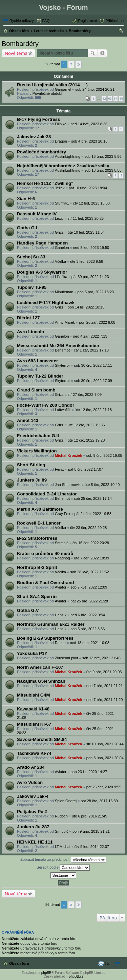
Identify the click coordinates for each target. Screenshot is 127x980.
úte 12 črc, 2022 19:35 (86, 425)
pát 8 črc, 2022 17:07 (86, 469)
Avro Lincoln (30, 332)
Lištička (61, 277)
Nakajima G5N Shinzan (41, 681)
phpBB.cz (76, 976)
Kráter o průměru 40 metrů (45, 553)
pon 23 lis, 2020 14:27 (89, 772)
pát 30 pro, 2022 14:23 (90, 277)
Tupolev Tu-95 (32, 287)
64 (115, 99)
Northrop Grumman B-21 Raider (51, 624)
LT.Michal (63, 847)
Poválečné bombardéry (41, 152)
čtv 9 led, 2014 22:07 (92, 847)
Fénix (59, 469)
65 (121, 99)
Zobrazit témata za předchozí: (63, 860)
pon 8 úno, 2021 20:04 (105, 758)
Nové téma (16, 53)
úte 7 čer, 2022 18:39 (92, 558)
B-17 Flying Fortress (39, 119)
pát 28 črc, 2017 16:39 (99, 801)
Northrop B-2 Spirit (37, 567)
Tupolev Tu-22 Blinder (40, 376)
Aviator (61, 587)
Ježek (60, 188)
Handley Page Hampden (42, 243)
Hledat (93, 53)
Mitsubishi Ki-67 (34, 724)
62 (104, 99)
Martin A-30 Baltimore (40, 509)
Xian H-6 (26, 199)
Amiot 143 (28, 420)
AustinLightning (68, 156)
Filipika (61, 124)
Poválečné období (47, 93)
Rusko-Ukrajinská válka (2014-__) (52, 85)
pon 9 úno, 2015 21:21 (91, 831)
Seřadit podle (63, 868)
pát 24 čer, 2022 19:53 (93, 514)
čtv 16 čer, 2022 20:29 (91, 543)
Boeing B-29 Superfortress (45, 638)
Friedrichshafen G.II (38, 436)
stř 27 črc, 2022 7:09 (85, 395)
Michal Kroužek (69, 455)
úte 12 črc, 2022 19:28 (86, 440)
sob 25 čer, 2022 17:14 (93, 498)
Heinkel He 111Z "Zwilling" (45, 183)
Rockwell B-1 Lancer (39, 523)
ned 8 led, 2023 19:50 (91, 248)
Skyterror (62, 365)
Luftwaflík (63, 410)
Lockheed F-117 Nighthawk (46, 303)
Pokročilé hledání (102, 53)
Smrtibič (62, 543)
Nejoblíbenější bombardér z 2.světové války (63, 166)
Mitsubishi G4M (33, 695)
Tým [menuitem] (108, 963)
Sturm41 (62, 203)
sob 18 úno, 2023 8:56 (103, 156)
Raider (60, 643)
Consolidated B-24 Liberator (47, 494)
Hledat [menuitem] (121, 31)
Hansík (61, 615)
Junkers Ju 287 (33, 827)
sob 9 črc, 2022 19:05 (104, 455)
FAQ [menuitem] (46, 21)
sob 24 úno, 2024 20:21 (95, 89)
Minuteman (64, 292)
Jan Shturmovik (68, 485)
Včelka (60, 261)
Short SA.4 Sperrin (37, 596)
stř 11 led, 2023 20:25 (86, 218)
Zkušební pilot (66, 658)
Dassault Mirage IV (37, 214)
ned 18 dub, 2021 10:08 (90, 643)
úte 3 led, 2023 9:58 (87, 261)
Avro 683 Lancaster (37, 361)
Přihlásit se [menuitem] (114, 21)
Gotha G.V (28, 610)
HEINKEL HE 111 (35, 842)
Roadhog (62, 558)
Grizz (59, 232)
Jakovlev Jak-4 (33, 796)
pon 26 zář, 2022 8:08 (97, 322)
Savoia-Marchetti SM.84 (42, 739)
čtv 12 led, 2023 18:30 (91, 203)
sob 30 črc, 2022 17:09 (93, 381)
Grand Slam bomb (36, 390)
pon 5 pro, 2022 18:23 (96, 292)
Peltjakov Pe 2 (32, 812)
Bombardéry (20, 44)
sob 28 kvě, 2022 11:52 (89, 572)
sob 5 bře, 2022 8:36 (88, 629)
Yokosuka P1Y (32, 653)
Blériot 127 (28, 318)
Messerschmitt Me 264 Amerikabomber (58, 346)
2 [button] (71, 64)
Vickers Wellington (37, 451)
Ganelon (62, 248)
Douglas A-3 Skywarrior (42, 272)
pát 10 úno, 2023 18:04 (88, 188)
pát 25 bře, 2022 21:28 (89, 601)
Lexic (59, 218)
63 (110, 99)
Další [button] (78, 65)
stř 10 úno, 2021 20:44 (105, 744)
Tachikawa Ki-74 (34, 753)
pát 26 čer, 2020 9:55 (104, 787)
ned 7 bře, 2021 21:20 (105, 700)
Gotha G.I (27, 228)
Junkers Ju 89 (32, 480)
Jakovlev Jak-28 (34, 137)
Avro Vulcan (30, 782)
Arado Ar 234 (31, 767)
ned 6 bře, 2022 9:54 (88, 615)
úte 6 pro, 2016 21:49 (90, 816)
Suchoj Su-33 (31, 257)
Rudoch (61, 816)
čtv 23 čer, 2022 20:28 (88, 528)
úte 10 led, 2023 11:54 (86, 232)
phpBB (46, 973)
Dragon (61, 141)
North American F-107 (40, 667)
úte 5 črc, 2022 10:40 (102, 485)
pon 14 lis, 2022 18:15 (86, 307)
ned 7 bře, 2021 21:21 (105, 686)
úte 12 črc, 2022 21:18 (93, 410)
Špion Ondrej (66, 801)
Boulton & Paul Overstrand (46, 583)
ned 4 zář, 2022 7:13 (90, 336)
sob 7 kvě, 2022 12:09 (89, 587)
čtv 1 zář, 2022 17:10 (91, 350)
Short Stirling (31, 465)
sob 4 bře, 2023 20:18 (89, 141)
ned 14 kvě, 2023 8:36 (89, 124)
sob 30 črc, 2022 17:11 (93, 365)
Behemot (62, 350)
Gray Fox (62, 514)
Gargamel (63, 89)
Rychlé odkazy (22, 21)
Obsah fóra (19, 963)
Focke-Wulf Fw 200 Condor (46, 405)
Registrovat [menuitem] (88, 21)
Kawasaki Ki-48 (33, 709)
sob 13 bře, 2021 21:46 (101, 658)
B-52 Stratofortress (37, 538)
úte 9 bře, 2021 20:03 (104, 672)
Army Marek (65, 322)
